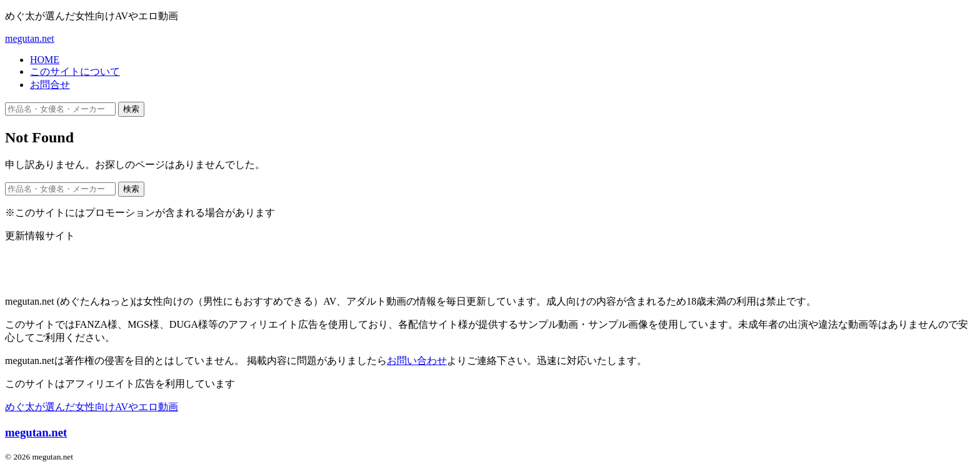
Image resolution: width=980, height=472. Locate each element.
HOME (45, 60)
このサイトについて (75, 71)
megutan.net (30, 38)
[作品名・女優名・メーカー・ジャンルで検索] (60, 109)
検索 (131, 109)
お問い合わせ (417, 361)
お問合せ (50, 85)
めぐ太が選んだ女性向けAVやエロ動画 (92, 407)
